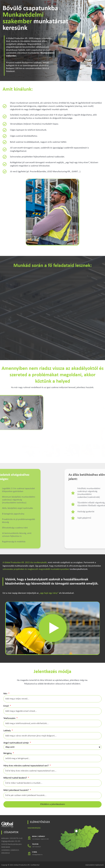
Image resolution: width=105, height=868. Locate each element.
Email (6, 706)
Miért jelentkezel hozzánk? (16, 790)
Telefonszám (10, 718)
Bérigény (8, 753)
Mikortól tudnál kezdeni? (15, 778)
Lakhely (7, 731)
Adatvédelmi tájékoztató (95, 865)
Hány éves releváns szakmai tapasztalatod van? (26, 766)
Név (6, 694)
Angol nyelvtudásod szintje (16, 743)
